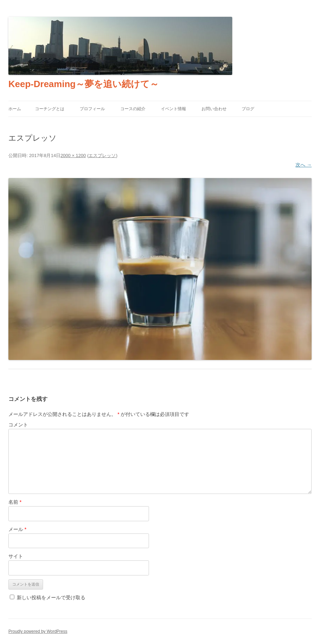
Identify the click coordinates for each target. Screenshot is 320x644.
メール (17, 529)
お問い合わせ (214, 109)
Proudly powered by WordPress (38, 631)
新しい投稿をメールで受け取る (51, 597)
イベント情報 (173, 109)
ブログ (248, 109)
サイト (16, 556)
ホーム (15, 109)
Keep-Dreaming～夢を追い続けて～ (84, 84)
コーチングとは (50, 109)
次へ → (304, 165)
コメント (18, 425)
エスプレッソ (102, 155)
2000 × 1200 (73, 155)
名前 (15, 502)
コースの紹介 (133, 109)
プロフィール (92, 109)
